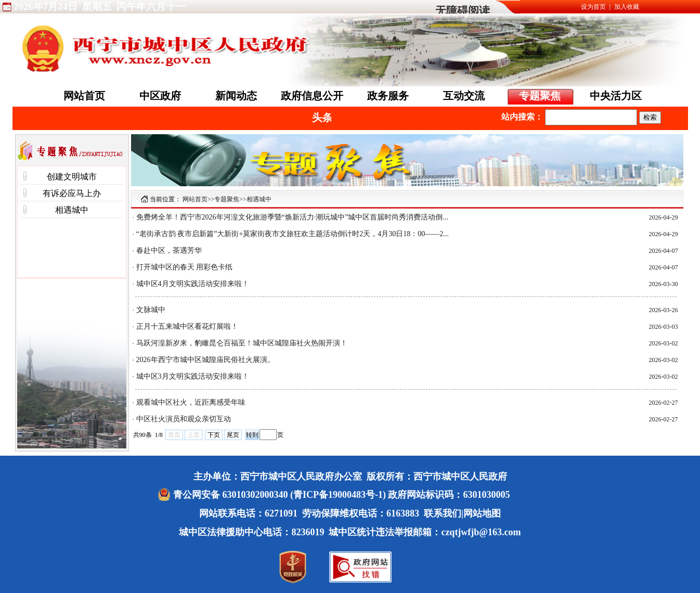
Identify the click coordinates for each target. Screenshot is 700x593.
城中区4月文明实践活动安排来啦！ (193, 284)
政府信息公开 (312, 96)
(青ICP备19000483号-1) (338, 495)
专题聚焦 (540, 96)
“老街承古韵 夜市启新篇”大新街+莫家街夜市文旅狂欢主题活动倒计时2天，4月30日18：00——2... (293, 234)
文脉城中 (151, 310)
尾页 (233, 435)
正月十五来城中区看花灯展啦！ (187, 326)
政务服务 (388, 96)
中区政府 (160, 96)
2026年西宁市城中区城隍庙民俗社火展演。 (205, 360)
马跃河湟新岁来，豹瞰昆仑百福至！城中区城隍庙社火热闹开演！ (242, 343)
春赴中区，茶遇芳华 (169, 250)
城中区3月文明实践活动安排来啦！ (193, 376)
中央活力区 (616, 96)
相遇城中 (72, 210)
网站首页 (84, 96)
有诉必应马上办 (72, 193)
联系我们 (443, 513)
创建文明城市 (72, 177)
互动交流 (464, 96)
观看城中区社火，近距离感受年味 (191, 402)
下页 (214, 435)
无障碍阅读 (463, 11)
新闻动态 (236, 96)
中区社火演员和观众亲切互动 (184, 419)
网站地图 (482, 513)
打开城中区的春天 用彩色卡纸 (185, 267)
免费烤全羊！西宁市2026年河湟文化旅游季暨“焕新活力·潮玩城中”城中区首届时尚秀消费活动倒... (292, 217)
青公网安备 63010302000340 (232, 495)
